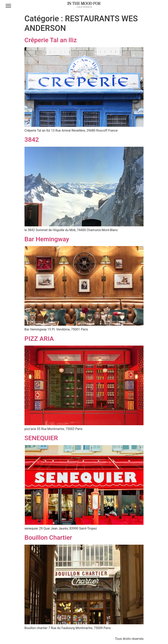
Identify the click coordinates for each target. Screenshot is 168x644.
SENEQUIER (41, 438)
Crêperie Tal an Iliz (51, 40)
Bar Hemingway (47, 239)
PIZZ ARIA (39, 339)
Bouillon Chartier (48, 537)
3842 (32, 140)
